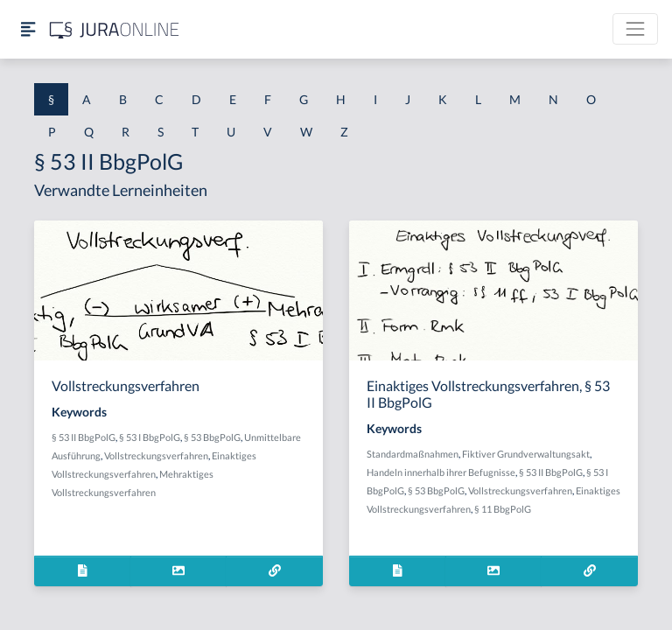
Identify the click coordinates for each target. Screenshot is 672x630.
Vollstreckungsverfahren (156, 455)
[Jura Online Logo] (115, 29)
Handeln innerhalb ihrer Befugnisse (441, 472)
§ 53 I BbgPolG (150, 437)
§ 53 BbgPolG (212, 437)
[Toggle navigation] (635, 29)
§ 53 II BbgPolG (84, 437)
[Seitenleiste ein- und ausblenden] (28, 29)
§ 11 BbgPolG (503, 509)
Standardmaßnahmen (413, 454)
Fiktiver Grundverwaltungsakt (526, 454)
